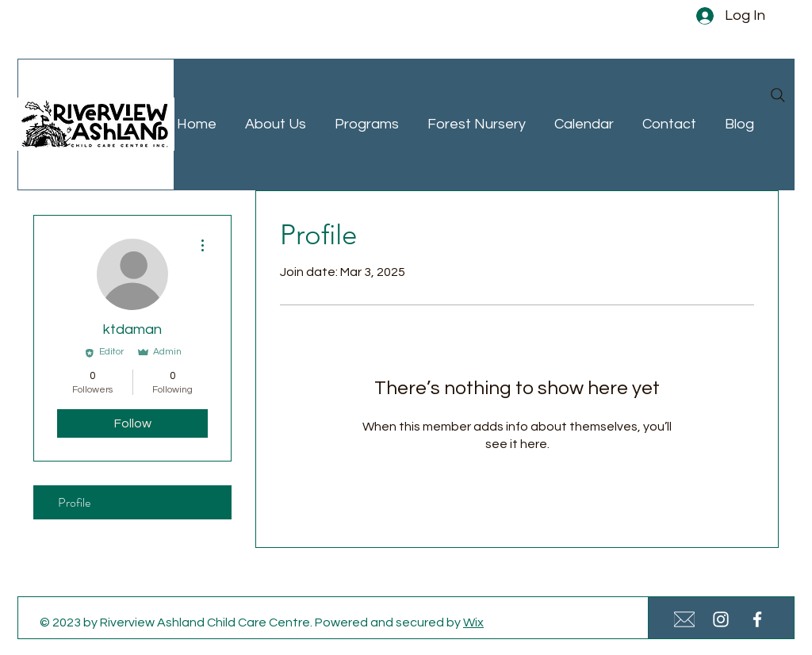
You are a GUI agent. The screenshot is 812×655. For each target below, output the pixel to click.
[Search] (778, 95)
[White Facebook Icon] (757, 619)
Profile (74, 502)
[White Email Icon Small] (684, 619)
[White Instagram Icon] (721, 619)
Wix (473, 622)
